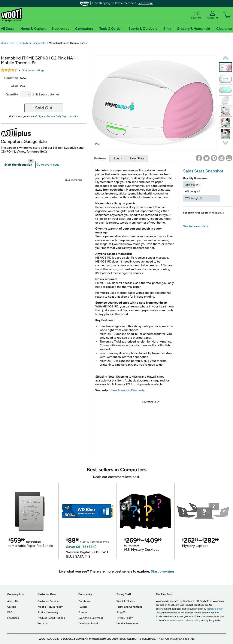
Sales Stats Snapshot (203, 171)
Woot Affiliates (126, 601)
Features (100, 158)
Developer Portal (88, 623)
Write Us (43, 623)
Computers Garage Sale (31, 43)
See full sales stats (196, 226)
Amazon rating (33, 70)
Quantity (12, 94)
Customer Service (48, 601)
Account (212, 15)
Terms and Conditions (129, 607)
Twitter (83, 607)
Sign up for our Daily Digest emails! (58, 116)
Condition (11, 78)
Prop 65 (121, 612)
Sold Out (44, 108)
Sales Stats (137, 158)
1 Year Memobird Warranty (127, 390)
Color (14, 86)
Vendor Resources (127, 623)
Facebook (84, 601)
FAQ (10, 612)
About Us (13, 601)
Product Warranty (48, 612)
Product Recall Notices (51, 618)
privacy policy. (193, 620)
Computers (7, 43)
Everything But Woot (91, 618)
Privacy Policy (125, 618)
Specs (118, 158)
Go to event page (48, 165)
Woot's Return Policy (50, 607)
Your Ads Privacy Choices (174, 639)
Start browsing (162, 571)
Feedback (13, 618)
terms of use (173, 620)
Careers (12, 607)
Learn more (145, 3)
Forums (196, 15)
